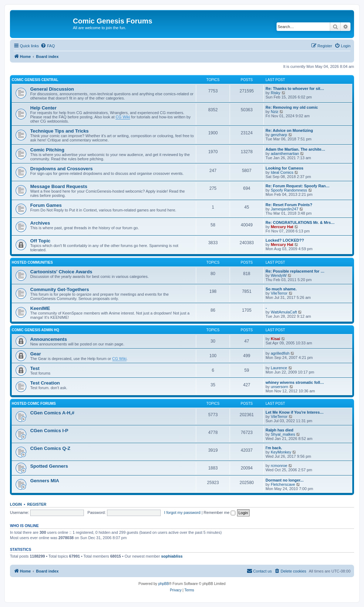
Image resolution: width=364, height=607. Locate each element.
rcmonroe (279, 466)
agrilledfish (280, 353)
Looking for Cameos (284, 168)
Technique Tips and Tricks (59, 131)
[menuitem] (48, 46)
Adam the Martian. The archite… (295, 149)
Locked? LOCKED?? (285, 240)
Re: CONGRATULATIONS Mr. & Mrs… (300, 222)
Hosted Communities (32, 262)
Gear (36, 354)
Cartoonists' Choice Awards (61, 272)
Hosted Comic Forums (34, 404)
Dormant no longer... (285, 480)
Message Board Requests (59, 186)
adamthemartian (285, 154)
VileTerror (279, 293)
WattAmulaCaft (284, 312)
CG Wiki (123, 117)
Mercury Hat (282, 227)
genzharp (279, 135)
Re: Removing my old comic (292, 107)
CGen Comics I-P (49, 431)
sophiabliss (172, 556)
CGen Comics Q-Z (50, 448)
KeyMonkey (281, 452)
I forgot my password (182, 512)
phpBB (164, 584)
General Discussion (52, 89)
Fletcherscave (283, 484)
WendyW (279, 275)
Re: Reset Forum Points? (289, 205)
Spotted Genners (49, 466)
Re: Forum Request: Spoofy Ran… (298, 186)
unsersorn (280, 387)
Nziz (275, 112)
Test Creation (45, 383)
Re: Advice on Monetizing (289, 130)
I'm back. (274, 448)
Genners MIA (45, 481)
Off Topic (40, 241)
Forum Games (46, 205)
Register (37, 504)
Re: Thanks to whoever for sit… (295, 88)
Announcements (49, 339)
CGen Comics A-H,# (52, 413)
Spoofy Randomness (289, 190)
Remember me (220, 512)
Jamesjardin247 (285, 209)
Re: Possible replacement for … (295, 271)
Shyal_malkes (283, 434)
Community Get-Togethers (60, 289)
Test (35, 368)
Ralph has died (279, 430)
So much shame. (281, 289)
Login (16, 504)
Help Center (43, 108)
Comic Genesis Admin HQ (36, 330)
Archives (40, 223)
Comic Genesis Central (35, 80)
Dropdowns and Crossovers (61, 169)
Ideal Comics (282, 172)
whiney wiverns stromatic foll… (295, 382)
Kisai (275, 339)
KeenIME (40, 308)
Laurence (279, 368)
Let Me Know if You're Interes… (295, 412)
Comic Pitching (47, 150)
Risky (276, 93)
